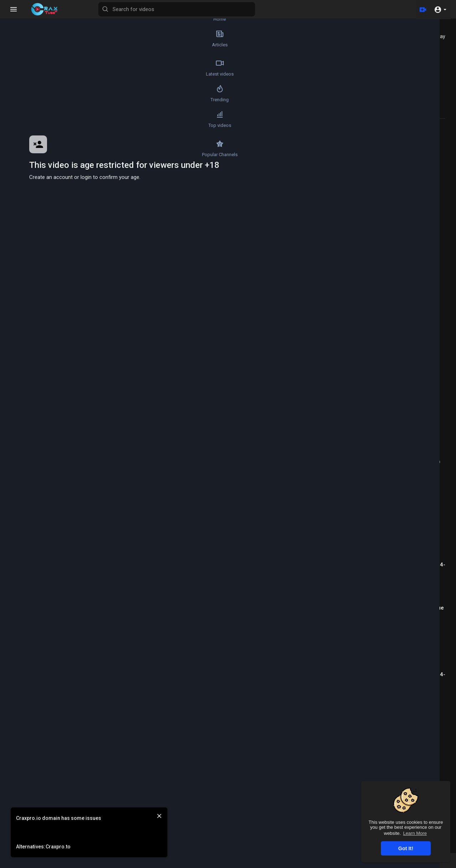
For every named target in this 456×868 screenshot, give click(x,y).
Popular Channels (20, 163)
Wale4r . (81, 268)
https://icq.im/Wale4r (85, 318)
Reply (108, 465)
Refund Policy (224, 864)
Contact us (370, 864)
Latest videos (20, 75)
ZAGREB (82, 448)
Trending (20, 104)
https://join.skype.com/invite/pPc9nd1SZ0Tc (119, 346)
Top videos (20, 133)
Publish (295, 428)
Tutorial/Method (98, 364)
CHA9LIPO (84, 483)
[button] (440, 9)
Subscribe (288, 272)
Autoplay (435, 36)
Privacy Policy (312, 864)
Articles (20, 46)
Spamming (93, 356)
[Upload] (421, 9)
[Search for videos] (216, 9)
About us (343, 864)
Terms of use (276, 864)
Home (20, 16)
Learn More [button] (415, 833)
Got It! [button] (406, 848)
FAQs (250, 864)
